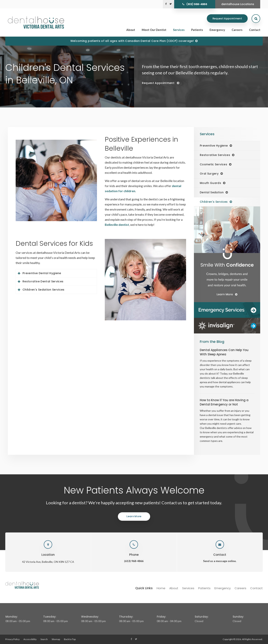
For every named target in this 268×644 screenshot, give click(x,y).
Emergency (217, 30)
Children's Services (214, 202)
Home (161, 588)
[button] (247, 67)
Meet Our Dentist (154, 30)
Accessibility (30, 639)
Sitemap (56, 639)
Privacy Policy (12, 639)
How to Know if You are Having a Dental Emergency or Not (224, 402)
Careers (237, 30)
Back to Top (70, 639)
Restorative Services (215, 155)
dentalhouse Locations (238, 4)
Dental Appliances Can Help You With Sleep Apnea (224, 352)
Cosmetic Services (213, 164)
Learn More (134, 516)
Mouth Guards (210, 183)
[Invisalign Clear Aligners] (227, 326)
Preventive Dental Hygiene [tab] (42, 273)
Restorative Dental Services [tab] (43, 281)
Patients (197, 30)
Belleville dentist (117, 225)
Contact (255, 30)
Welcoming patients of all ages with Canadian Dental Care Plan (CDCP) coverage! (132, 41)
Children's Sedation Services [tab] (43, 290)
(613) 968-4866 (197, 4)
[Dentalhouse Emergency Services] (227, 310)
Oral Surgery (209, 174)
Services (179, 30)
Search (44, 639)
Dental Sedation (212, 192)
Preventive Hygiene (214, 146)
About (131, 30)
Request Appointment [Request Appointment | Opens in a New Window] (227, 18)
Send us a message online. (220, 561)
